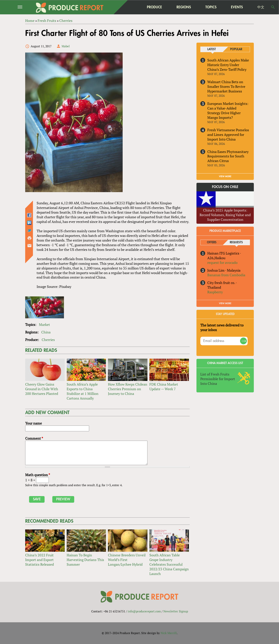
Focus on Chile (225, 187)
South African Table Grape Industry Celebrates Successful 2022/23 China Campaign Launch (169, 564)
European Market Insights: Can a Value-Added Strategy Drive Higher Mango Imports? (228, 110)
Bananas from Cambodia (226, 275)
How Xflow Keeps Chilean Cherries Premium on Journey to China (128, 389)
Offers (212, 242)
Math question (38, 475)
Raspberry (215, 292)
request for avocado (222, 262)
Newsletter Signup (176, 611)
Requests (236, 242)
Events (237, 7)
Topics (211, 7)
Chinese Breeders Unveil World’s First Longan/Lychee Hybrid (127, 560)
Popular (236, 49)
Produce (154, 7)
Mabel (66, 46)
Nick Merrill (169, 633)
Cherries (48, 340)
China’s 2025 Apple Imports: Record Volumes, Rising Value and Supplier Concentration (225, 215)
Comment (34, 438)
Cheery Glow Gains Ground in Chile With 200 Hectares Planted (42, 389)
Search (273, 7)
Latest (212, 49)
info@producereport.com (144, 611)
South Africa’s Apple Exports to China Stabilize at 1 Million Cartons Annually (83, 391)
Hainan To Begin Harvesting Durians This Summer (85, 560)
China (46, 332)
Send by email (29, 246)
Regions (184, 7)
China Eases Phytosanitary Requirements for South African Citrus (228, 156)
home (130, 7)
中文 (261, 7)
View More (225, 303)
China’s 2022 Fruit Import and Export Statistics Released (40, 560)
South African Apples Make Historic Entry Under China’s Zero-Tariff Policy (228, 65)
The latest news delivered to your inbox (222, 327)
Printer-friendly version (29, 238)
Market (44, 325)
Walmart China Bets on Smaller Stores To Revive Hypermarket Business (226, 86)
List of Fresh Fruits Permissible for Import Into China (218, 379)
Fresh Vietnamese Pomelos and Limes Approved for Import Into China (228, 135)
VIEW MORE (225, 177)
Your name (34, 423)
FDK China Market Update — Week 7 (164, 387)
